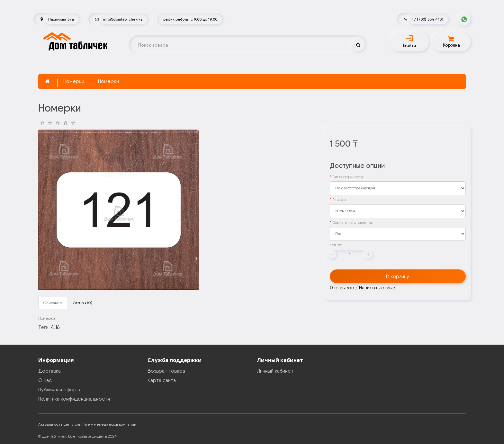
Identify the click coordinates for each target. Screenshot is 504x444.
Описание (53, 303)
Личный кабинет (275, 371)
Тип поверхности (348, 177)
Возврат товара (166, 371)
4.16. (56, 327)
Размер (339, 200)
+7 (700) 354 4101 (428, 19)
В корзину (398, 276)
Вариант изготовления (353, 222)
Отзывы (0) (83, 303)
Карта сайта (162, 380)
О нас (45, 380)
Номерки (74, 81)
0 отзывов (342, 288)
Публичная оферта (60, 390)
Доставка (50, 371)
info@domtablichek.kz (123, 19)
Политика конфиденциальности (74, 399)
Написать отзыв (377, 288)
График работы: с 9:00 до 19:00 (189, 19)
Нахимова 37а (61, 19)
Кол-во (336, 245)
